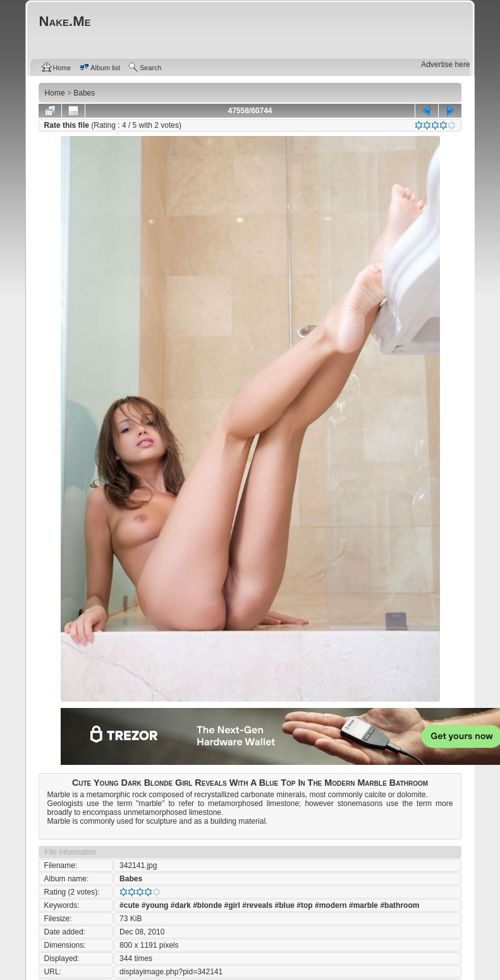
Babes (131, 879)
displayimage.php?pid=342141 (171, 972)
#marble (363, 905)
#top (304, 905)
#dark (181, 905)
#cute (129, 905)
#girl (232, 905)
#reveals (257, 905)
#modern (331, 905)
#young (155, 905)
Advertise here (445, 65)
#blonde (207, 905)
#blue (285, 905)
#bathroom (399, 905)
